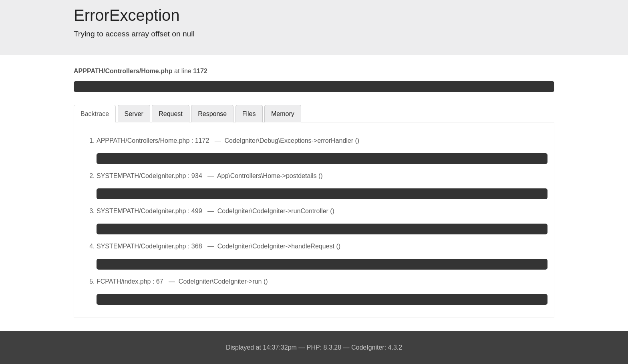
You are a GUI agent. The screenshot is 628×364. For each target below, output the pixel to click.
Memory (283, 114)
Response (212, 114)
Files (249, 114)
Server (134, 114)
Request (171, 114)
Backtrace (95, 114)
